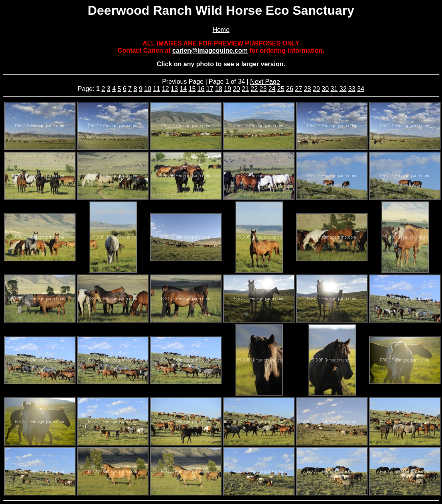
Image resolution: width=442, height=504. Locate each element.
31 (334, 89)
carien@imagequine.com (210, 50)
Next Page (265, 82)
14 (183, 89)
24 (272, 89)
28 (308, 89)
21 (245, 89)
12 (166, 89)
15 (192, 89)
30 (325, 89)
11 (157, 89)
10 (148, 89)
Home (221, 30)
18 (219, 89)
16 (201, 89)
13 (174, 89)
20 (237, 89)
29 (316, 89)
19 (228, 89)
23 (263, 89)
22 (254, 89)
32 (343, 89)
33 (352, 89)
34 (361, 89)
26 (290, 89)
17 (210, 89)
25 (281, 89)
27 (299, 89)
